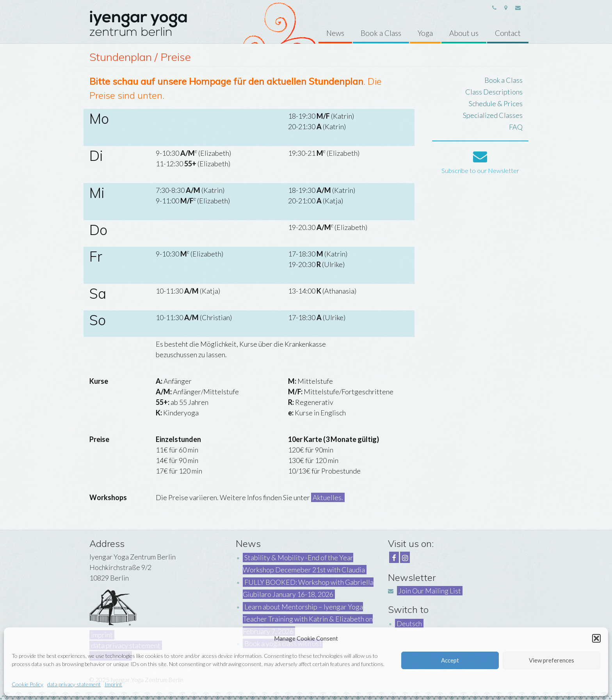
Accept (450, 660)
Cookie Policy (28, 684)
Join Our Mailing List (430, 591)
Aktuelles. (328, 497)
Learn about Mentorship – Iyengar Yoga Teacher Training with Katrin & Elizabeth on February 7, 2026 (308, 619)
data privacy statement (74, 684)
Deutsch (409, 623)
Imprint (113, 684)
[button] (596, 638)
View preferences (552, 660)
